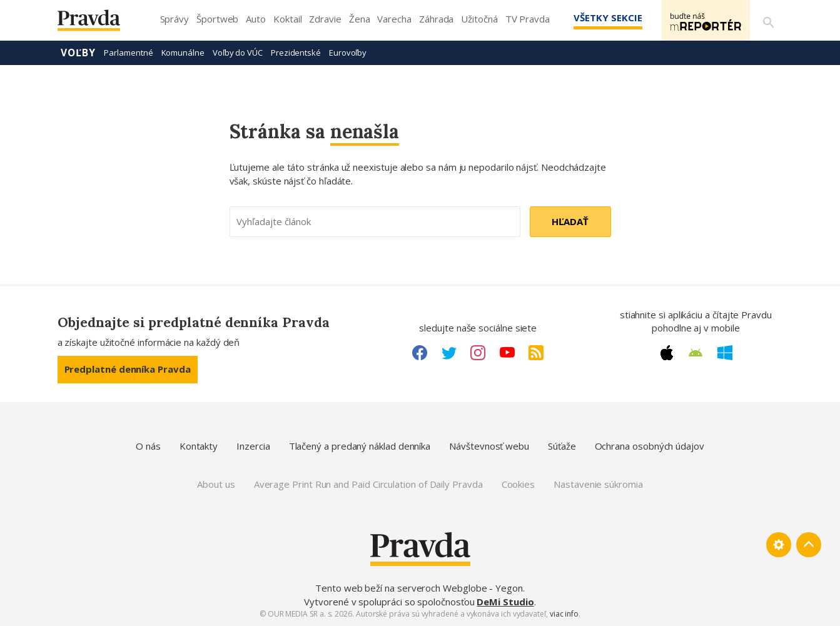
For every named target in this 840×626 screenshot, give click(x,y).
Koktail (287, 19)
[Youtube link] (507, 353)
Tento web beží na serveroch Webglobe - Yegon (419, 588)
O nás (148, 446)
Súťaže (562, 446)
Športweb (217, 19)
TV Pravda (528, 19)
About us (216, 484)
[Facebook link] (420, 353)
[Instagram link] (478, 353)
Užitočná (479, 19)
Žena (360, 19)
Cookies (518, 484)
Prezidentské (296, 53)
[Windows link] (725, 353)
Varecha (394, 19)
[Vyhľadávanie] (768, 21)
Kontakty (199, 446)
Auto (256, 19)
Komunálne (183, 53)
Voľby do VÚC (238, 53)
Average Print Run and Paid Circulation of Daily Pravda (368, 484)
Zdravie (325, 19)
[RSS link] (536, 353)
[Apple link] (667, 353)
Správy (175, 19)
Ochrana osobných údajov (650, 446)
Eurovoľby (348, 53)
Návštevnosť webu (489, 446)
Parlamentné (128, 53)
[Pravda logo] (98, 23)
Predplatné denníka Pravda (128, 369)
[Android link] (696, 353)
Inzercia (253, 446)
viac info (564, 614)
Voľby (78, 53)
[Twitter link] (449, 353)
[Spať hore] (809, 545)
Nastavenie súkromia (598, 484)
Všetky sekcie (601, 18)
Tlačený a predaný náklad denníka (360, 446)
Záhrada (436, 19)
